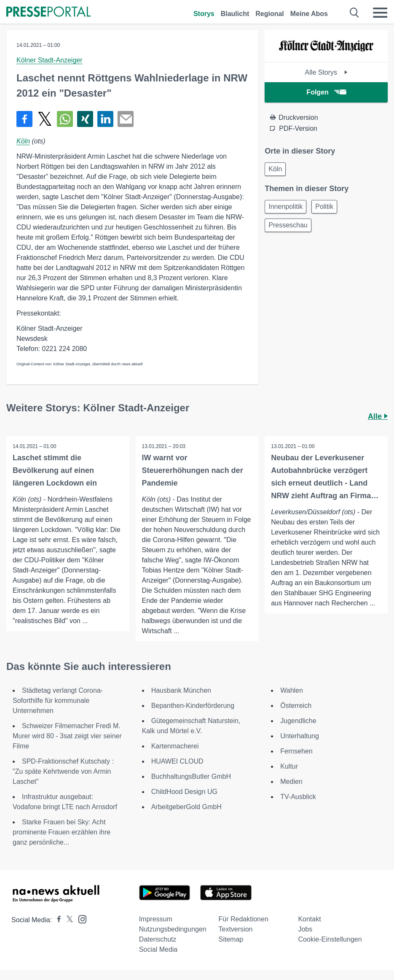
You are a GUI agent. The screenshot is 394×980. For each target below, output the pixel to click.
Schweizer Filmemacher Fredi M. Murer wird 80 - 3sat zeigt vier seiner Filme (67, 736)
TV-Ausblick (298, 797)
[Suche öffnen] (355, 13)
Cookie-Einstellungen (330, 939)
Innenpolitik (285, 207)
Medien (291, 782)
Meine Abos (309, 14)
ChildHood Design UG (184, 792)
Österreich (296, 706)
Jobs (305, 929)
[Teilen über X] (45, 119)
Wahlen (292, 690)
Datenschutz (158, 939)
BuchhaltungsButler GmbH (191, 776)
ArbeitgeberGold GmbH (186, 807)
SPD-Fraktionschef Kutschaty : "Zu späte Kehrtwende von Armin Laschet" (63, 771)
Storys (204, 14)
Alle (378, 416)
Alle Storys (326, 72)
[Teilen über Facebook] (24, 119)
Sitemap (231, 939)
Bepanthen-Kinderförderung (193, 706)
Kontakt (309, 919)
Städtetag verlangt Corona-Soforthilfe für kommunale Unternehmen (58, 701)
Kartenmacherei (175, 746)
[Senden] (126, 119)
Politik (324, 207)
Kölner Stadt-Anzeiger (50, 60)
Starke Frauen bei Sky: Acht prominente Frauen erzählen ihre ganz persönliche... (62, 832)
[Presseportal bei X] (67, 920)
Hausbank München (181, 690)
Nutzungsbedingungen (173, 929)
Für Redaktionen (244, 919)
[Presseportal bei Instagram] (80, 919)
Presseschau (288, 225)
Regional (270, 14)
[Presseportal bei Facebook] (56, 920)
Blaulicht (235, 14)
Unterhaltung (300, 736)
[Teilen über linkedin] (105, 119)
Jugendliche (298, 721)
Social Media (158, 949)
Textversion (236, 929)
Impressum (156, 919)
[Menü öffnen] (380, 13)
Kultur (289, 766)
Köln (23, 141)
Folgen (326, 92)
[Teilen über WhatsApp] (65, 119)
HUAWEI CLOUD (177, 761)
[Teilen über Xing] (85, 119)
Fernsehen (296, 751)
